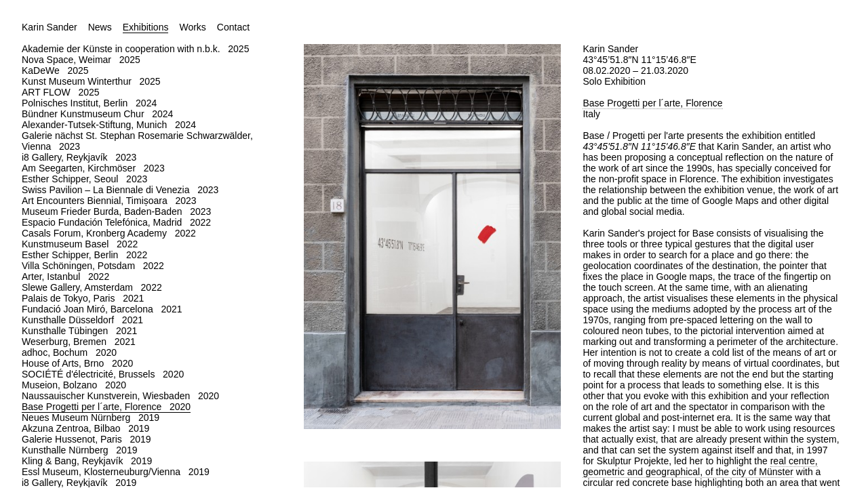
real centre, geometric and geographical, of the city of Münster (700, 466)
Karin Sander (50, 27)
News (100, 27)
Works (192, 27)
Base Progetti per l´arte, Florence (652, 103)
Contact (233, 27)
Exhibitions (146, 27)
